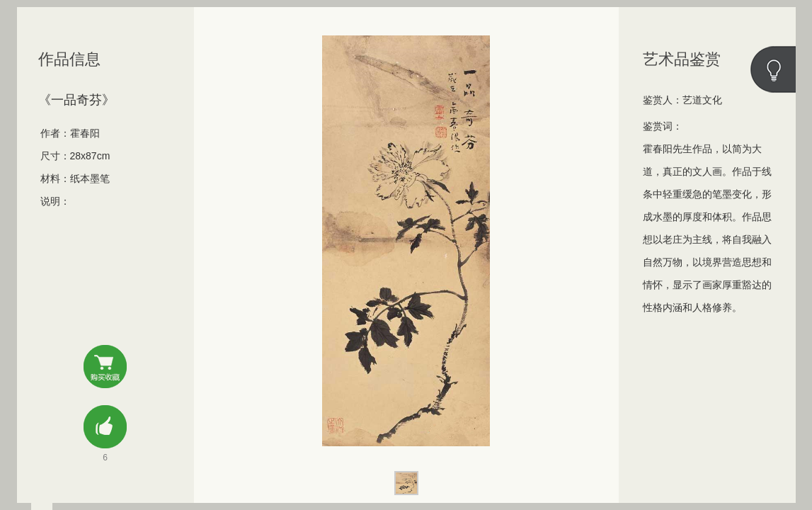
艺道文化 (702, 100)
